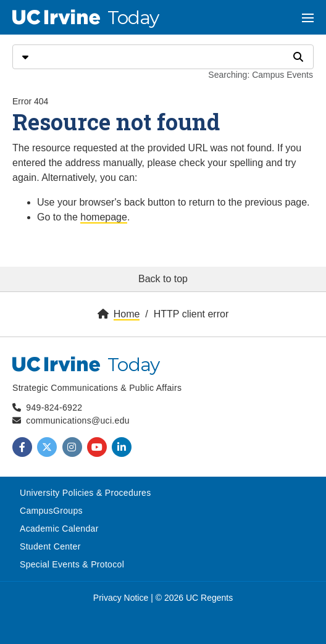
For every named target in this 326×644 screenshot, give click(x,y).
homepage (104, 217)
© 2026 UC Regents (194, 598)
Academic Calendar (59, 529)
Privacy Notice (121, 598)
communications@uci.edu (78, 420)
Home (127, 314)
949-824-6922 (54, 408)
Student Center (50, 546)
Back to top (163, 279)
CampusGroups (51, 511)
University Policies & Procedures (86, 493)
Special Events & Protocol (72, 564)
